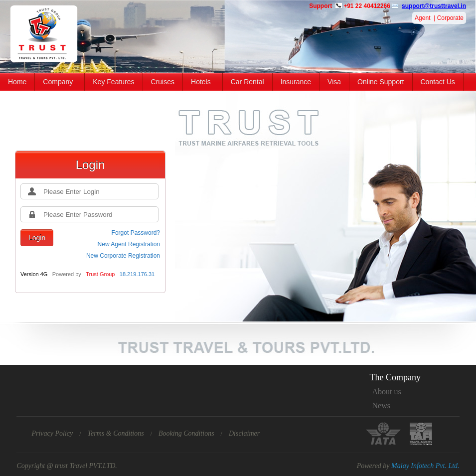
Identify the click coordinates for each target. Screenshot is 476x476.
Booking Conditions (186, 433)
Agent (422, 18)
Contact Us (438, 82)
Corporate (450, 18)
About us (387, 392)
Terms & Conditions (116, 433)
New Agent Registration (129, 244)
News (381, 405)
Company (58, 82)
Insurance (296, 82)
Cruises (163, 82)
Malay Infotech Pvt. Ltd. (425, 466)
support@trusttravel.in (434, 6)
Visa (334, 82)
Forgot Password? (136, 233)
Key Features (113, 82)
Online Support (381, 82)
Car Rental (247, 82)
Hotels (201, 82)
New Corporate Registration (123, 256)
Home (17, 82)
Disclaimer (244, 433)
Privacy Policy (52, 433)
